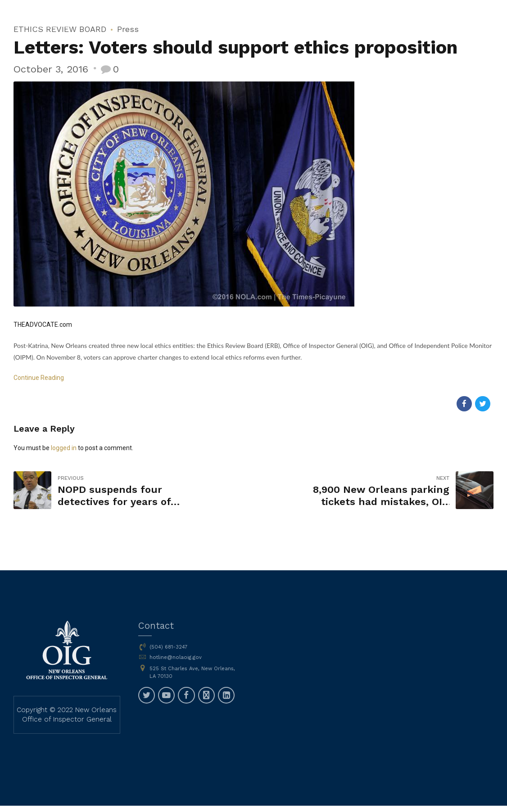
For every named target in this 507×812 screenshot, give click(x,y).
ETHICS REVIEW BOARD (60, 29)
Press (128, 29)
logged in (64, 448)
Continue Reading (39, 378)
